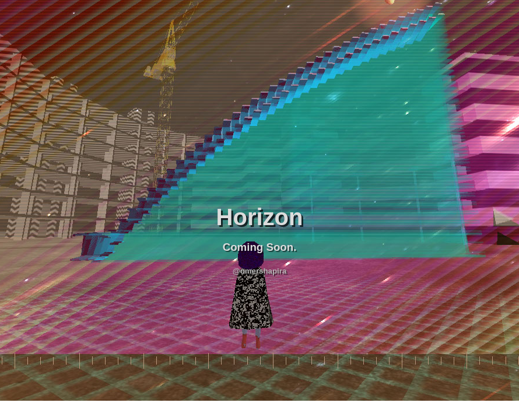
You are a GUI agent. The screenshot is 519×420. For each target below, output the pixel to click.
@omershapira (260, 271)
